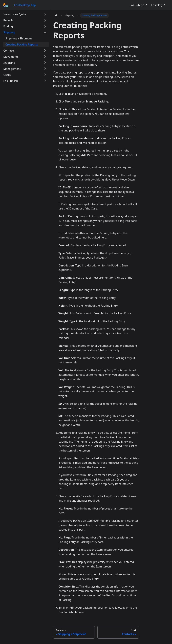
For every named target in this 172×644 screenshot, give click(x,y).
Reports (8, 20)
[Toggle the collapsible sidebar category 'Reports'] (45, 20)
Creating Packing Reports (22, 44)
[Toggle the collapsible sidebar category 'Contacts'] (45, 51)
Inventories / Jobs (15, 14)
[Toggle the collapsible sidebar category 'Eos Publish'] (45, 81)
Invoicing (9, 63)
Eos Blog (158, 5)
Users (7, 75)
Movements (11, 57)
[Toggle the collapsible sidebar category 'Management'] (45, 69)
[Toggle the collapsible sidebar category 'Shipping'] (45, 32)
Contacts (9, 51)
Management (12, 69)
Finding (8, 26)
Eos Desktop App (25, 5)
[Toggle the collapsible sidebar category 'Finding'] (45, 26)
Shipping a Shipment (19, 38)
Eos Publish (138, 5)
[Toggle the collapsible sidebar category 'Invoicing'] (45, 63)
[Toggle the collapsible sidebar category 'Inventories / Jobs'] (45, 14)
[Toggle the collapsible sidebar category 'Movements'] (45, 57)
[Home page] (56, 15)
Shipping (9, 32)
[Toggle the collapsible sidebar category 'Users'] (45, 75)
